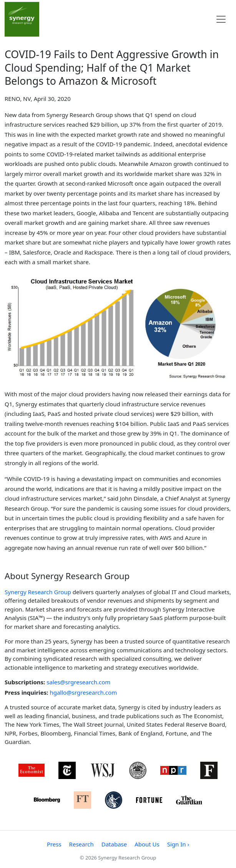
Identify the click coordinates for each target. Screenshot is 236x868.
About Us (147, 844)
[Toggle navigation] (221, 19)
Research (81, 844)
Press (54, 844)
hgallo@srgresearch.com (83, 692)
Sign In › (178, 844)
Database (114, 844)
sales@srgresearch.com (78, 682)
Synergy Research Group (38, 592)
